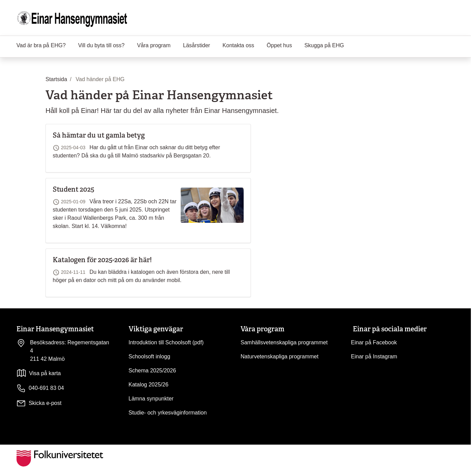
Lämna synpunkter (151, 399)
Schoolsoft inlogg (150, 356)
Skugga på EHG (324, 45)
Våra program (154, 45)
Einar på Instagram (374, 356)
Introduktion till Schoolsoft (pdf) (166, 342)
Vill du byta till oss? (101, 45)
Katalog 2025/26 (149, 385)
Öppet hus (279, 45)
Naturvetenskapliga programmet (280, 356)
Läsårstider (197, 45)
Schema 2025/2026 (152, 371)
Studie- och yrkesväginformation (168, 413)
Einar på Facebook (374, 342)
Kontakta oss (238, 45)
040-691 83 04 (40, 388)
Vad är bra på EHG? (41, 45)
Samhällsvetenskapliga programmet (284, 342)
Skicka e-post (45, 403)
